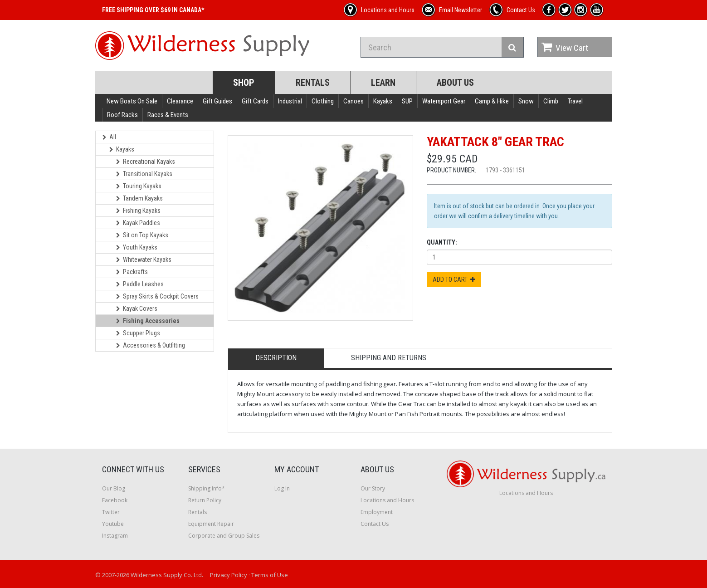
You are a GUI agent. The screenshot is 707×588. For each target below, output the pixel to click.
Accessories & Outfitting (151, 345)
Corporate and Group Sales (224, 536)
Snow (526, 101)
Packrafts (132, 272)
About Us (455, 83)
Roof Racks (122, 115)
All (109, 137)
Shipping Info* (207, 488)
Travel (575, 101)
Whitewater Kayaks (144, 260)
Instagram (115, 536)
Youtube (113, 524)
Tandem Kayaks (139, 198)
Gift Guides (217, 101)
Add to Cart (454, 279)
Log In (282, 488)
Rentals (313, 83)
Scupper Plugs (138, 333)
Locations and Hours (387, 500)
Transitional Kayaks (144, 174)
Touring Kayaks (139, 186)
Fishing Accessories (148, 321)
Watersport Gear (444, 101)
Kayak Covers (137, 309)
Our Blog (114, 488)
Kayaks (383, 101)
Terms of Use (270, 575)
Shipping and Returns (389, 358)
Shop (244, 83)
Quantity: (442, 242)
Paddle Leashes (140, 284)
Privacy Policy (229, 575)
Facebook (115, 500)
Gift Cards (255, 101)
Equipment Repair (211, 524)
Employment (377, 512)
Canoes (353, 101)
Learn (383, 83)
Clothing (323, 101)
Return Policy (205, 500)
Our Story (373, 488)
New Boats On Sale (132, 101)
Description (276, 358)
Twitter (111, 512)
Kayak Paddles (138, 223)
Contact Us (375, 524)
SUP (407, 101)
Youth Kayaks (137, 247)
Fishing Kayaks (138, 211)
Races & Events (168, 115)
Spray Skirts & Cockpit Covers (157, 296)
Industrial (290, 101)
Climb (551, 101)
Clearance (180, 101)
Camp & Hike (492, 101)
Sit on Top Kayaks (142, 235)
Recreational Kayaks (146, 162)
